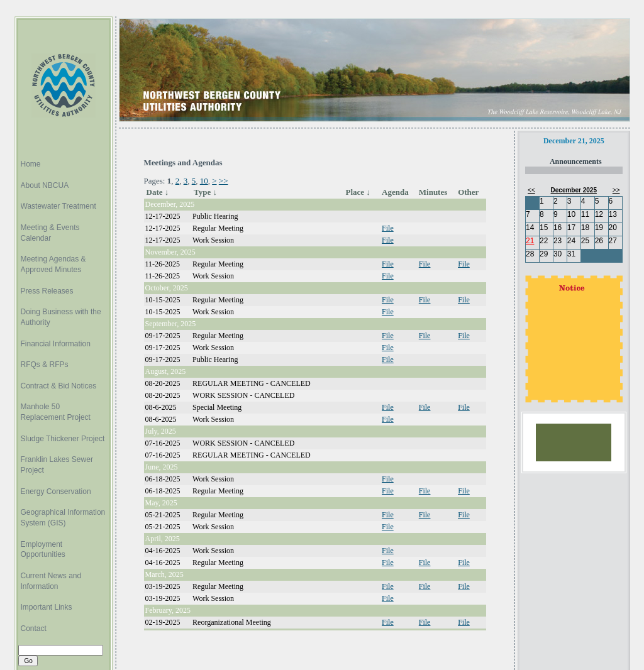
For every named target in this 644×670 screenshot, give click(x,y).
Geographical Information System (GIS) (63, 518)
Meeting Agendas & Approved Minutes (53, 264)
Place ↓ (358, 192)
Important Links (47, 607)
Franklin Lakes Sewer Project (57, 465)
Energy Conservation (56, 492)
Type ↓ (205, 192)
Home (31, 164)
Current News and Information (51, 581)
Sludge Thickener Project (63, 439)
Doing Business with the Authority (61, 317)
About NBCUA (45, 185)
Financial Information (56, 344)
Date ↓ (158, 192)
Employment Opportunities (43, 550)
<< (531, 190)
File (388, 228)
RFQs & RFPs (45, 365)
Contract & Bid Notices (59, 386)
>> (224, 181)
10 (204, 181)
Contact (34, 629)
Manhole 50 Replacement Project (56, 412)
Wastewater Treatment (58, 206)
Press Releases (47, 291)
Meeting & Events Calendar (50, 233)
